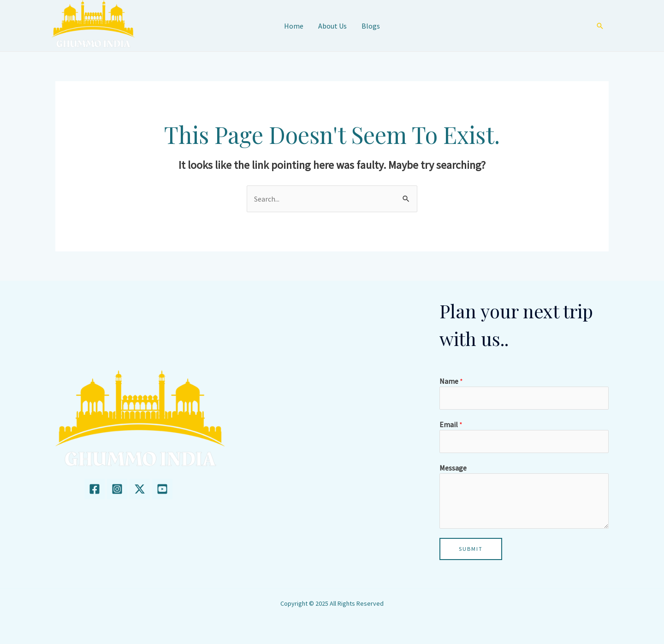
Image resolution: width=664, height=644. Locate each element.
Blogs (371, 26)
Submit (471, 549)
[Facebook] (95, 489)
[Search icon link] (600, 26)
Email (451, 424)
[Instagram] (117, 489)
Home (294, 26)
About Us (332, 26)
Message (453, 468)
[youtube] (162, 489)
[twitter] (140, 489)
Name (451, 381)
